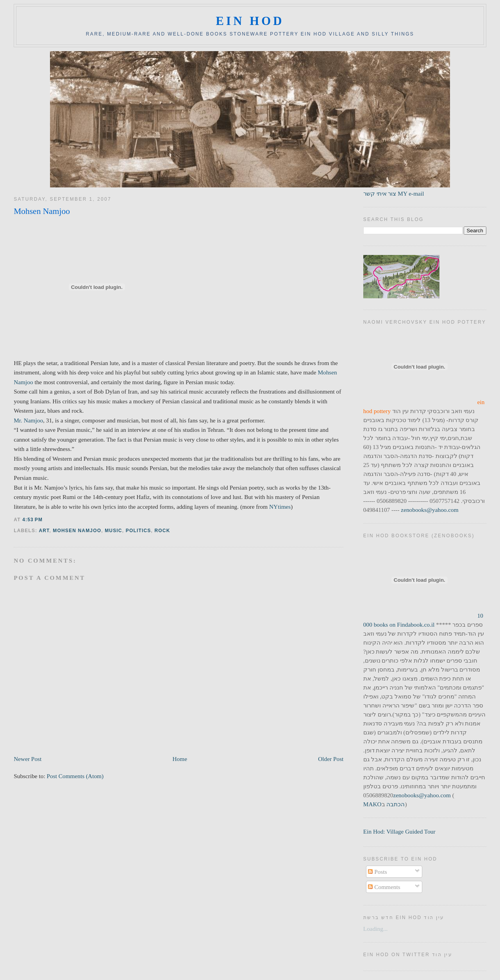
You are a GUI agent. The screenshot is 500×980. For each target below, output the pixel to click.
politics (138, 531)
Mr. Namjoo (28, 420)
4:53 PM (32, 520)
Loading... (376, 929)
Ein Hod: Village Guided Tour (399, 831)
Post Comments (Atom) (75, 776)
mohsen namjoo (77, 531)
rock (162, 531)
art (44, 531)
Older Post (331, 759)
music (113, 531)
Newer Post (28, 759)
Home (180, 759)
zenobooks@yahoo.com (429, 510)
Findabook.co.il (416, 625)
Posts (377, 872)
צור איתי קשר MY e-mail (394, 193)
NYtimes (279, 507)
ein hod (250, 21)
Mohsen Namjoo (42, 211)
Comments (384, 887)
